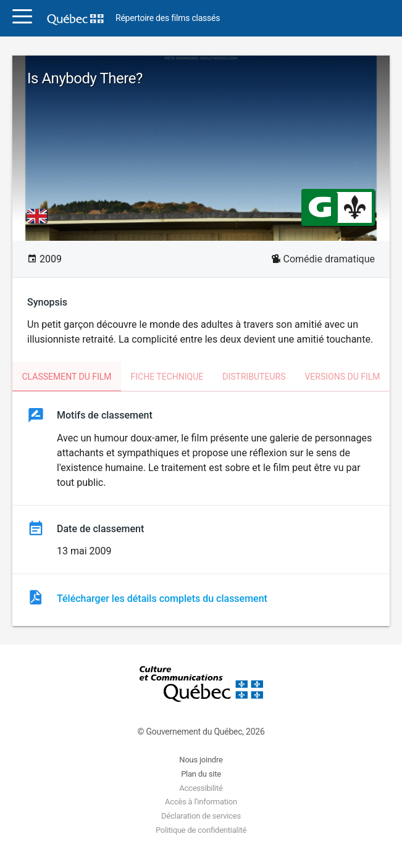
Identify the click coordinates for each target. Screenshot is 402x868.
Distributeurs (254, 377)
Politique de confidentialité (201, 830)
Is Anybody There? (85, 78)
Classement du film (66, 377)
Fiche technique (167, 377)
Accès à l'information (201, 802)
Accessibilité (201, 788)
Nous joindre (201, 760)
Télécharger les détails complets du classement (162, 599)
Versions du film (342, 377)
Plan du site (201, 774)
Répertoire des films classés (168, 18)
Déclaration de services (201, 816)
